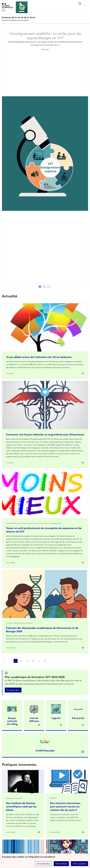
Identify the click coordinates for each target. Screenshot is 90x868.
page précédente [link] (10, 661)
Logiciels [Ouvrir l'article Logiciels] (56, 718)
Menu (87, 3)
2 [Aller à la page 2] (21, 661)
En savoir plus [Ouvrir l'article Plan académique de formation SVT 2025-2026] (13, 690)
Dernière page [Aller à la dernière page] (45, 661)
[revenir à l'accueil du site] (45, 17)
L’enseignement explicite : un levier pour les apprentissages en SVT (45, 35)
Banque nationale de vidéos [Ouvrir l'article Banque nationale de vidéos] (12, 721)
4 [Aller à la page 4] (33, 661)
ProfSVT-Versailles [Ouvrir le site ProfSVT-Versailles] (45, 751)
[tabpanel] (45, 154)
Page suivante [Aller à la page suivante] (39, 661)
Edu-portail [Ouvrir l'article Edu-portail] (78, 718)
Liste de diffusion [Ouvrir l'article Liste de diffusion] (34, 720)
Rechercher (80, 3)
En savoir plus (43, 864)
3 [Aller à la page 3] (27, 661)
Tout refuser (61, 864)
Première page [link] (4, 661)
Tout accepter (79, 864)
